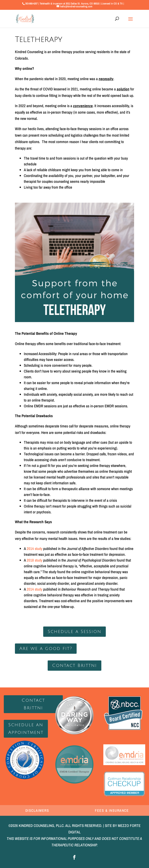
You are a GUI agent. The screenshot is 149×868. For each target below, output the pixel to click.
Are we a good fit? (46, 649)
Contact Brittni (74, 666)
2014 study (35, 548)
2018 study (35, 560)
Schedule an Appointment (26, 729)
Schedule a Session (74, 632)
